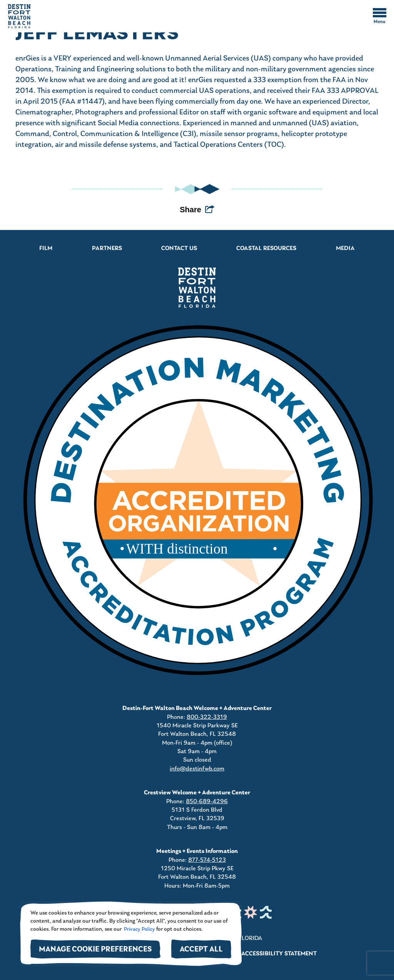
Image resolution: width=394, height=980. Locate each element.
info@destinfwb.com (197, 769)
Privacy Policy (139, 929)
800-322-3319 (207, 717)
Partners (107, 248)
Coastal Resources (266, 248)
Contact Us (179, 248)
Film (46, 248)
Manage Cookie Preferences (95, 950)
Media (345, 248)
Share (190, 210)
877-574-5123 (207, 860)
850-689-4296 (207, 802)
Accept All (201, 950)
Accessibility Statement (279, 954)
